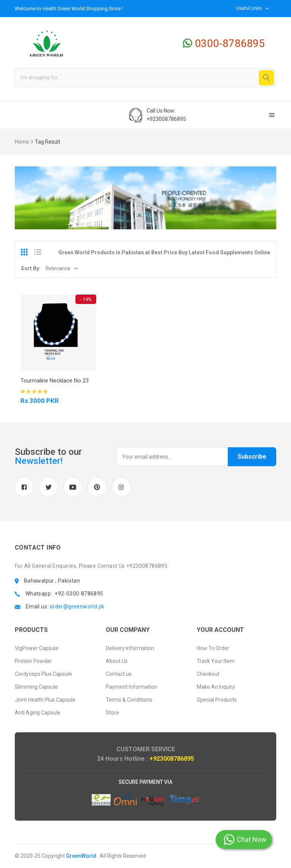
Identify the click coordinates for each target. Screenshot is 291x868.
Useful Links (249, 8)
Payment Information (131, 687)
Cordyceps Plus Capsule (43, 674)
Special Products (217, 700)
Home (22, 142)
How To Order (213, 648)
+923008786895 (172, 759)
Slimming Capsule (36, 687)
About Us (117, 661)
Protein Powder (33, 661)
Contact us (119, 674)
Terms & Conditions (129, 700)
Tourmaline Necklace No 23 (55, 381)
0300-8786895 (224, 43)
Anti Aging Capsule (38, 713)
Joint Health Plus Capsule (45, 700)
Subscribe (252, 457)
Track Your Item (216, 661)
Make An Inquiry (216, 687)
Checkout (208, 674)
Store (112, 713)
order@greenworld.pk (77, 606)
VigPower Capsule (37, 648)
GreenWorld (81, 856)
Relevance (58, 268)
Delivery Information (130, 648)
